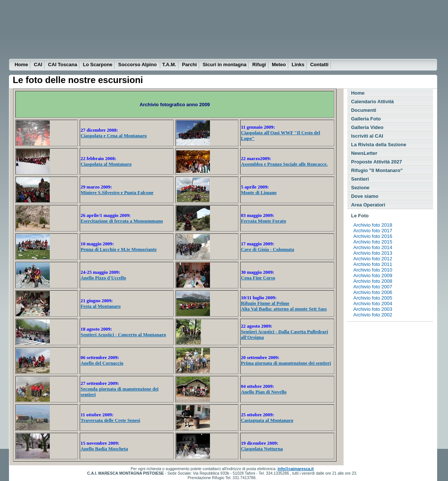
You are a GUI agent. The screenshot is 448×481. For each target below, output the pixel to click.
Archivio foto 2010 (373, 270)
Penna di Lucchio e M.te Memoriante (118, 249)
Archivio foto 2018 (373, 225)
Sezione (360, 188)
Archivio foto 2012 (373, 259)
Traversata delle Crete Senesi (110, 420)
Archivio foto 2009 (373, 275)
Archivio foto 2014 (373, 247)
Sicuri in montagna (224, 65)
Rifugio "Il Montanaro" (377, 170)
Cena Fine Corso (258, 278)
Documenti (364, 110)
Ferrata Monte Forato (264, 221)
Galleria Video (367, 127)
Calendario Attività (372, 102)
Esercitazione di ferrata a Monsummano (122, 221)
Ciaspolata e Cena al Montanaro (114, 136)
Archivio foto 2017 (373, 231)
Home (21, 65)
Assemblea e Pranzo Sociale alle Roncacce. (284, 164)
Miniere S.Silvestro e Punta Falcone (117, 193)
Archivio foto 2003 (373, 309)
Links (298, 65)
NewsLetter (364, 153)
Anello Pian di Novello (264, 392)
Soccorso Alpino (138, 65)
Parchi (189, 65)
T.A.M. (169, 65)
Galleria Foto (366, 119)
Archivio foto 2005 (373, 298)
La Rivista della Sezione (379, 145)
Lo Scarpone (98, 65)
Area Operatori (368, 205)
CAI (38, 65)
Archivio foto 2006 (373, 292)
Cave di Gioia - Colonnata (268, 249)
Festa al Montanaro (100, 306)
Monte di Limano (259, 193)
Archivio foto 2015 (373, 242)
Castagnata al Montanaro (267, 420)
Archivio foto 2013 (373, 253)
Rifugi (259, 65)
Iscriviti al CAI (367, 136)
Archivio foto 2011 (373, 264)
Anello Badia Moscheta (104, 449)
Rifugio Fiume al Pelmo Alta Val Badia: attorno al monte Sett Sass (284, 306)
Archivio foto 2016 (373, 236)
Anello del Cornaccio (102, 363)
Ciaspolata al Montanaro (106, 164)
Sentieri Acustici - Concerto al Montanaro (123, 335)
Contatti (319, 65)
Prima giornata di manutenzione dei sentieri (286, 363)
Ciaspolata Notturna (262, 449)
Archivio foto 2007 (373, 287)
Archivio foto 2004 (373, 304)
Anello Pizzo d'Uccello (103, 278)
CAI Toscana (63, 65)
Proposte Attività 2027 (377, 162)
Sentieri (360, 179)
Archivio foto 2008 (373, 281)
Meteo (279, 65)
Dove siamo (365, 196)
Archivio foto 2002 (373, 315)
